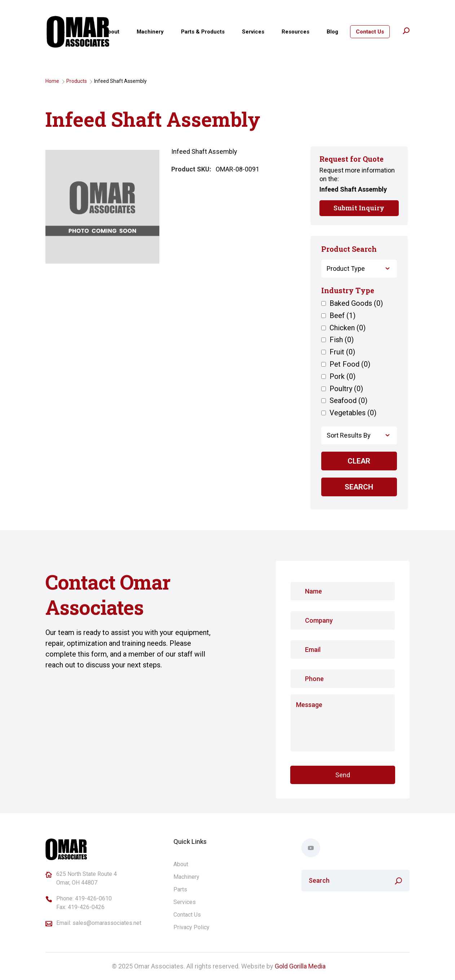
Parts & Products (203, 32)
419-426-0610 (93, 898)
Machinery (150, 32)
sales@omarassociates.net (107, 923)
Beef (343, 316)
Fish (342, 340)
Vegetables (353, 413)
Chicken (348, 328)
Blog (332, 32)
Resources (295, 32)
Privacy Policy (191, 927)
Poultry (346, 389)
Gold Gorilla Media (300, 966)
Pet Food (350, 364)
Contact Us (370, 32)
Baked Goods (356, 304)
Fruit (342, 352)
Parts (180, 889)
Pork (343, 377)
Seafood (348, 401)
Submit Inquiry (359, 208)
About (112, 32)
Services (253, 32)
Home (52, 81)
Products (77, 81)
